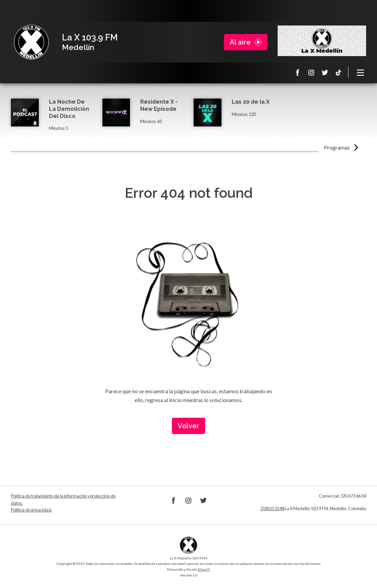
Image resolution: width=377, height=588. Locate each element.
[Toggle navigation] (361, 72)
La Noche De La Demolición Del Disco (69, 109)
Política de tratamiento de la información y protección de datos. (63, 499)
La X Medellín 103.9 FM (31, 42)
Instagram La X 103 (311, 72)
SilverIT (204, 569)
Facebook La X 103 (298, 72)
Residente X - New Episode (159, 105)
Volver (188, 426)
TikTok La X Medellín (339, 72)
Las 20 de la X (251, 102)
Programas (337, 147)
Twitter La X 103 (325, 72)
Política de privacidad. (31, 510)
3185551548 (272, 509)
